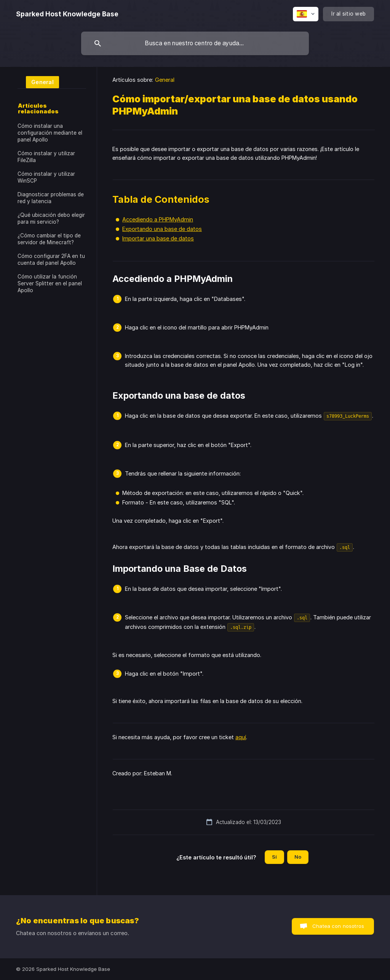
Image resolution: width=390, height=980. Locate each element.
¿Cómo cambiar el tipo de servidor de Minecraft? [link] (49, 239)
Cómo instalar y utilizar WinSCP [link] (46, 177)
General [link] (165, 80)
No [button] (298, 857)
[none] (67, 14)
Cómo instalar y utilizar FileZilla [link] (46, 157)
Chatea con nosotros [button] (338, 926)
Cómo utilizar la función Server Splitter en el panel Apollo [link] (50, 283)
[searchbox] (195, 43)
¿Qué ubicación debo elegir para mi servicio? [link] (51, 218)
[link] (38, 82)
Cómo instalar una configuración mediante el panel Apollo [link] (50, 133)
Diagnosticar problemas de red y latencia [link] (51, 198)
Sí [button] (274, 857)
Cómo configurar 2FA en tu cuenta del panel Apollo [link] (51, 259)
